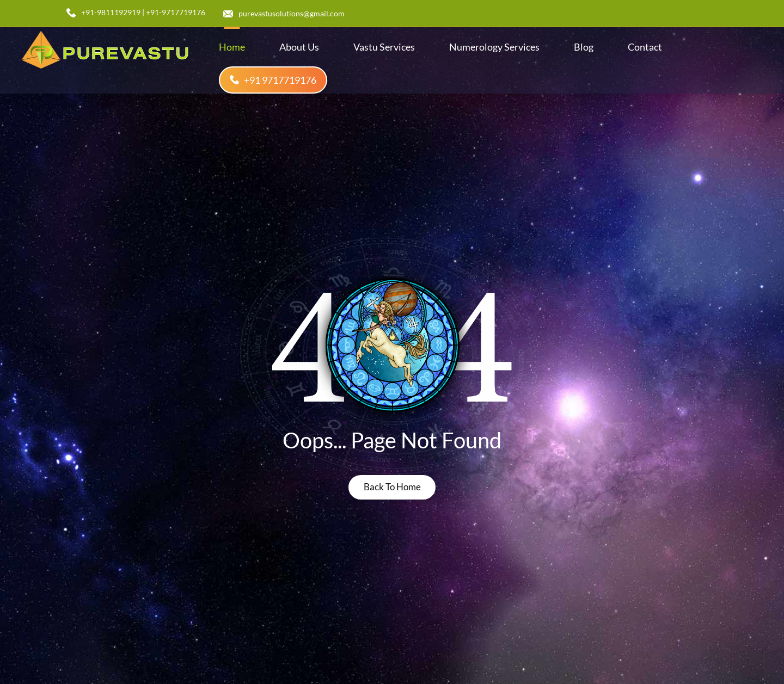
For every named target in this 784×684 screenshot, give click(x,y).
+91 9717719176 (273, 80)
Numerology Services (494, 47)
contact (645, 47)
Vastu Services (384, 47)
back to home (392, 487)
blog (584, 47)
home (232, 47)
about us (299, 47)
